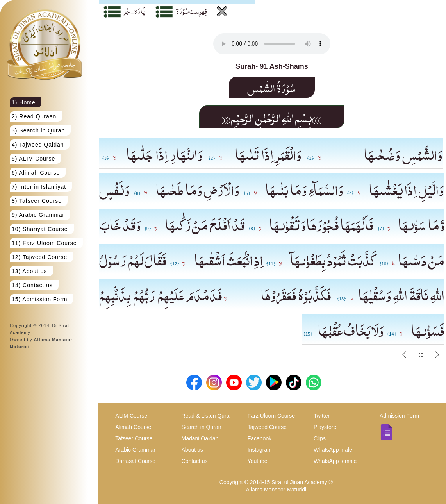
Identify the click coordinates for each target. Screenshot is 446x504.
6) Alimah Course (36, 173)
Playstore (325, 427)
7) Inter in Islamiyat (39, 187)
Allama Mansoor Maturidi (276, 490)
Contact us (195, 461)
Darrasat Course (135, 461)
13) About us (29, 271)
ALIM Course (131, 416)
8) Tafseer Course (37, 201)
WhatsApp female (335, 461)
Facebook (260, 438)
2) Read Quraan (34, 116)
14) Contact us (32, 285)
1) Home (24, 102)
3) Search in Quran (38, 130)
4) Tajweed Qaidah (38, 145)
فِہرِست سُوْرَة (192, 11)
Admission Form (399, 416)
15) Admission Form (39, 299)
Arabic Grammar (135, 450)
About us (192, 450)
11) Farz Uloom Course (44, 243)
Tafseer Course (134, 438)
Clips (320, 438)
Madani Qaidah (200, 438)
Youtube (258, 461)
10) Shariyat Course (40, 229)
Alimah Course (133, 427)
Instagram (260, 450)
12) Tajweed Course (39, 257)
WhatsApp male (333, 450)
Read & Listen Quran (207, 416)
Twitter (322, 416)
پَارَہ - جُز (135, 11)
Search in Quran (202, 427)
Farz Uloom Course (271, 416)
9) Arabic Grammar (38, 215)
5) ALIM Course (33, 159)
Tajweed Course (267, 427)
